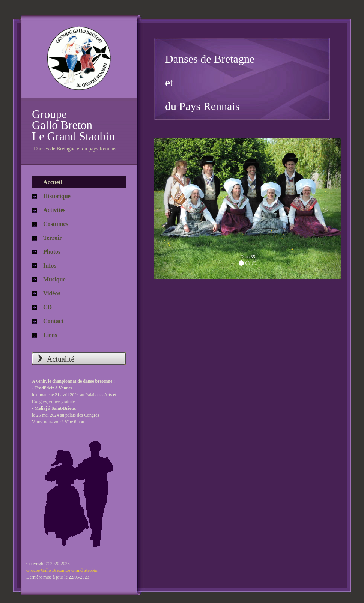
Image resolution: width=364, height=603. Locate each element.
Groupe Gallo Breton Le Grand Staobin (62, 570)
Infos (50, 265)
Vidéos (52, 293)
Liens (50, 335)
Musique (54, 279)
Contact (53, 321)
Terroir (53, 238)
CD (47, 307)
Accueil (53, 182)
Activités (54, 210)
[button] (168, 208)
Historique (57, 196)
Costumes (56, 224)
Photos (52, 252)
